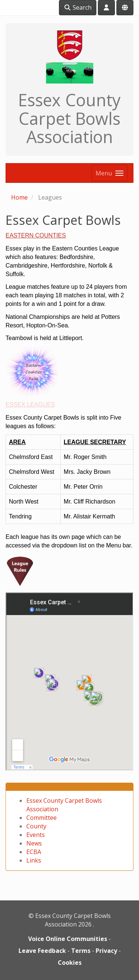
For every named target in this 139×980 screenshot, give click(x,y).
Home (19, 197)
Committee (42, 818)
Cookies (70, 963)
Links (34, 860)
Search (78, 7)
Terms (81, 951)
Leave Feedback (42, 951)
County (36, 826)
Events (36, 835)
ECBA (34, 852)
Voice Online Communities (68, 939)
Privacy (106, 951)
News (34, 843)
